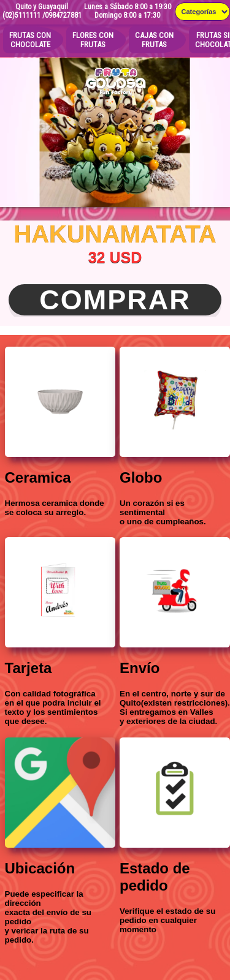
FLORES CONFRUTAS (93, 40)
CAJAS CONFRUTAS (154, 40)
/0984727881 (62, 15)
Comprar (115, 300)
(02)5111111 (21, 15)
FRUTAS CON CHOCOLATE (30, 40)
